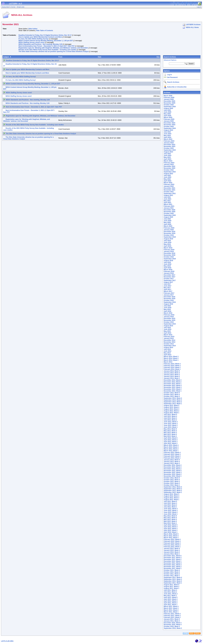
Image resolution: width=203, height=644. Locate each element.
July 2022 (167, 175)
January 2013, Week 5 (172, 460)
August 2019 (168, 239)
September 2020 (170, 215)
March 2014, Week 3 (171, 357)
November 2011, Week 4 (173, 563)
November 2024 (170, 125)
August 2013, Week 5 (171, 405)
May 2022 (167, 179)
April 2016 (167, 311)
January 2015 (169, 338)
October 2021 (169, 192)
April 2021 (167, 203)
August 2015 (168, 326)
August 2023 (168, 152)
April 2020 (167, 224)
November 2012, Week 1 (173, 476)
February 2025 (169, 119)
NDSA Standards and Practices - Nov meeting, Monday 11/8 (40, 44)
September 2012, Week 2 (173, 491)
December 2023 (169, 145)
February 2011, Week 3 (172, 616)
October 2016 (169, 300)
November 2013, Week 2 (173, 389)
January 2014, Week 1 (172, 378)
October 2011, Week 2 (172, 574)
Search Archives (170, 57)
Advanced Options (170, 60)
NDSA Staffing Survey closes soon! (32, 42)
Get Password (172, 77)
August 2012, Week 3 (171, 498)
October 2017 (169, 279)
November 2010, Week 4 (173, 625)
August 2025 (168, 108)
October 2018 (169, 257)
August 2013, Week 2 (171, 411)
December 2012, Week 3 (173, 467)
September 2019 (170, 237)
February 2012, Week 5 (172, 539)
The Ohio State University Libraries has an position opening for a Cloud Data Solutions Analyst (54, 51)
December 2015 (169, 319)
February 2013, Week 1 (172, 458)
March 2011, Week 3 (171, 608)
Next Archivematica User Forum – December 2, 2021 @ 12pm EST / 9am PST (47, 46)
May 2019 (167, 244)
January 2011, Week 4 (172, 621)
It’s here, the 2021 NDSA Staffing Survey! (34, 39)
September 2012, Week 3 (173, 489)
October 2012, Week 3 (172, 482)
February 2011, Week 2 (172, 617)
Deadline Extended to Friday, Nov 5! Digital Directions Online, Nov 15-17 (45, 35)
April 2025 (167, 116)
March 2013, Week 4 (171, 445)
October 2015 (169, 322)
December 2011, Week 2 (173, 559)
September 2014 (170, 346)
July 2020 (167, 219)
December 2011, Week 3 (173, 558)
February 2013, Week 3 (172, 454)
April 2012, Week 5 (171, 525)
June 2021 (168, 199)
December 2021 (169, 188)
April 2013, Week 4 (171, 440)
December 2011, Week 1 (173, 561)
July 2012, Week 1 (170, 507)
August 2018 (168, 261)
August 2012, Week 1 (171, 500)
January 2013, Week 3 (172, 463)
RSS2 (198, 633)
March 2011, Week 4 (171, 606)
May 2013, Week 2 (170, 434)
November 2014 (170, 342)
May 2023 (167, 157)
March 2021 (168, 204)
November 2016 (170, 299)
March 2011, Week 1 (171, 612)
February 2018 (169, 271)
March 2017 (168, 291)
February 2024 (169, 141)
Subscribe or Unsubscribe (177, 87)
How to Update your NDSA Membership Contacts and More (40, 37)
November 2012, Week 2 (173, 474)
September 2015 (170, 324)
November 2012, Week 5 (173, 471)
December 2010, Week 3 (173, 623)
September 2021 (170, 194)
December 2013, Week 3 (173, 380)
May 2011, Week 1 (170, 596)
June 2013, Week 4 (171, 422)
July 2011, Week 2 (170, 592)
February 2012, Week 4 (172, 541)
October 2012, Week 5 (172, 478)
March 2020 (168, 226)
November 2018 (170, 255)
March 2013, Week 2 (171, 449)
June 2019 (168, 242)
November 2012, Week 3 (173, 472)
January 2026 (169, 99)
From (60, 57)
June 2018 (168, 264)
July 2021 (167, 197)
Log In (169, 75)
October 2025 (169, 105)
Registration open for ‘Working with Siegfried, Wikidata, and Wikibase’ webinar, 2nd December (53, 48)
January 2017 (169, 295)
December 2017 (169, 275)
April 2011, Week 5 (171, 597)
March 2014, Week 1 (171, 360)
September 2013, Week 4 (173, 398)
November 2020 (170, 212)
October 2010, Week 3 (172, 626)
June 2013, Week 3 (171, 424)
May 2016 (167, 309)
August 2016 (168, 304)
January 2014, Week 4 (172, 373)
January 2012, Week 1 (172, 554)
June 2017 (168, 286)
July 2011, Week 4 (170, 590)
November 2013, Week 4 (173, 386)
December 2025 (169, 101)
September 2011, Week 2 (173, 581)
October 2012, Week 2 (172, 483)
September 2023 (170, 150)
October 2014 (169, 344)
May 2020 (167, 223)
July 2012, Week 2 (170, 505)
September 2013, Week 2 (173, 402)
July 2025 (167, 110)
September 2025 (170, 107)
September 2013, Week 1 (173, 404)
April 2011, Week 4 (171, 599)
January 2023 (169, 165)
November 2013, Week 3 (173, 387)
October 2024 (169, 127)
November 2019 (170, 233)
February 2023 (169, 163)
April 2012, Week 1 (171, 532)
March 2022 (168, 183)
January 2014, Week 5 (172, 371)
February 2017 (169, 293)
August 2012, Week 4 (171, 496)
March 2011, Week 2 (171, 610)
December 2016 (169, 297)
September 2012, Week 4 (173, 487)
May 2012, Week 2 (170, 521)
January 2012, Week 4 (172, 549)
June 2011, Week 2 (171, 594)
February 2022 (169, 184)
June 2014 (168, 351)
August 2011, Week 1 (171, 588)
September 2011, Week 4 (173, 578)
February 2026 (169, 98)
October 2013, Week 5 (172, 393)
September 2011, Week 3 (173, 579)
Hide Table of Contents (45, 31)
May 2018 (167, 266)
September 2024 (170, 128)
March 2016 (168, 313)
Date (100, 57)
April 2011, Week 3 (171, 601)
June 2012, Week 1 (171, 514)
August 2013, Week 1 (171, 413)
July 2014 (167, 349)
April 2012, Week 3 (171, 529)
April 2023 (167, 159)
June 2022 (168, 177)
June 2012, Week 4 (171, 509)
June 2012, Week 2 (171, 512)
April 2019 (167, 246)
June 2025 (168, 112)
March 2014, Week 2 (171, 358)
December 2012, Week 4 (173, 465)
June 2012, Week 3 (171, 510)
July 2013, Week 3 (170, 418)
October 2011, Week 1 (172, 576)
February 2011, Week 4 (172, 614)
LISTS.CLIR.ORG (7, 641)
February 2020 (169, 228)
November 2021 (170, 190)
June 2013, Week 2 (171, 425)
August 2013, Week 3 (171, 409)
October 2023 (169, 148)
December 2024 (169, 123)
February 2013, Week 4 (172, 453)
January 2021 (169, 208)
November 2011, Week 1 (173, 568)
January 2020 (169, 230)
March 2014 (168, 362)
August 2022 (168, 174)
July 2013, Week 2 (170, 420)
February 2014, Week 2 (172, 367)
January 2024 (169, 143)
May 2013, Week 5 (170, 429)
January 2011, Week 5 (172, 619)
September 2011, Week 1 (173, 583)
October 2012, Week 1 (172, 485)
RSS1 (192, 633)
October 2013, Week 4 (172, 395)
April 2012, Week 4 (171, 527)
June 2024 (168, 134)
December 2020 (169, 210)
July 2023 (167, 154)
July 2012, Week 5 (170, 501)
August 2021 (168, 195)
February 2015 (169, 337)
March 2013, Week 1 (171, 451)
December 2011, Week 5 (173, 556)
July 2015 (167, 328)
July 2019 (167, 241)
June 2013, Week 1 (171, 427)
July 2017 (167, 284)
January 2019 (169, 251)
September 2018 (170, 259)
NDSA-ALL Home (192, 27)
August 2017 (168, 282)
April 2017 (167, 290)
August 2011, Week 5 (171, 585)
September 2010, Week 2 (173, 628)
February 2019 (169, 250)
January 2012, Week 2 (172, 552)
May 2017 (167, 288)
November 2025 (170, 103)
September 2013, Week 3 (173, 400)
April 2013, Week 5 (171, 438)
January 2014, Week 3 (172, 375)
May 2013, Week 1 (170, 436)
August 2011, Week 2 (171, 587)
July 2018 (167, 262)
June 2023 (168, 156)
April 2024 (167, 137)
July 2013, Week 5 (170, 414)
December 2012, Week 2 (173, 469)
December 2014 (169, 340)
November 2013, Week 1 (173, 391)
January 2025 (169, 121)
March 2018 (168, 270)
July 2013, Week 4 (170, 416)
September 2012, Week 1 (173, 492)
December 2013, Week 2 (173, 382)
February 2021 (169, 206)
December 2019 (169, 232)
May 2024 (167, 136)
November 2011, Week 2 (173, 567)
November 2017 (170, 277)
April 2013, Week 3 (171, 442)
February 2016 (169, 315)
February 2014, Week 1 (172, 369)
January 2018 (169, 273)
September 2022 (170, 172)
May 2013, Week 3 (170, 433)
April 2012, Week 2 (171, 530)
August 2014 (168, 347)
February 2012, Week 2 (172, 545)
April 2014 (167, 355)
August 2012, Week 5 (171, 494)
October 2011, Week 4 (172, 570)
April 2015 (167, 333)
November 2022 (170, 168)
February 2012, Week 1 (172, 547)
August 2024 (168, 130)
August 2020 (168, 217)
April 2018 (167, 268)
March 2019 (168, 248)
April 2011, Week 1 (171, 605)
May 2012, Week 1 (170, 523)
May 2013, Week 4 (170, 431)
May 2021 (167, 201)
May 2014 (167, 353)
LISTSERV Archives (193, 25)
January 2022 (169, 186)
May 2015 (167, 331)
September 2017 (170, 280)
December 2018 (169, 253)
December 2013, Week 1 (173, 384)
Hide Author (33, 29)
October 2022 (169, 170)
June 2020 (168, 221)
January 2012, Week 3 (172, 550)
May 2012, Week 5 (170, 516)
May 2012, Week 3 (170, 520)
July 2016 (167, 306)
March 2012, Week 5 (171, 534)
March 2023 (168, 161)
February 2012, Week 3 (172, 543)
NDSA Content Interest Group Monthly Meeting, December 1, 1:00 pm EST (46, 41)
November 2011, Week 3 (173, 565)
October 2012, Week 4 (172, 480)
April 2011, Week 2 (171, 603)
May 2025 (167, 114)
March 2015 (168, 335)
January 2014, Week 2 (172, 376)
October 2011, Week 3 (172, 572)
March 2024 (168, 139)
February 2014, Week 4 (172, 364)
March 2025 (168, 117)
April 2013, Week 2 (171, 443)
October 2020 (169, 213)
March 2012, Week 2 (171, 538)
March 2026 (168, 96)
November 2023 (170, 146)
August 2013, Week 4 (171, 407)
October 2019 (169, 235)
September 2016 (170, 302)
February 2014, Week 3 (172, 366)
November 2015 (170, 320)
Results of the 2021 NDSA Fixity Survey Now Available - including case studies (47, 50)
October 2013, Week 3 (172, 396)
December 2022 (169, 166)
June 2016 (168, 308)
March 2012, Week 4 (171, 536)
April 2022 (167, 181)
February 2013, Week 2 (172, 456)
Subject (6, 57)
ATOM (186, 633)
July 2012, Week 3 (170, 503)
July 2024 (167, 132)
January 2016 (169, 317)
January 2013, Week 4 (172, 462)
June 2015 (168, 329)
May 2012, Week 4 (170, 518)
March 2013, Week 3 (171, 447)
